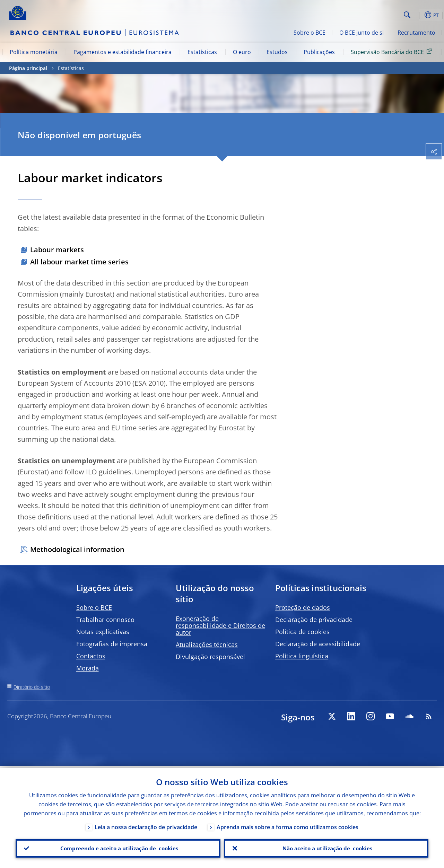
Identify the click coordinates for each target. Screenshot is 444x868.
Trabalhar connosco (105, 620)
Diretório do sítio (32, 687)
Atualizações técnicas (207, 645)
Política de (302, 632)
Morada (88, 668)
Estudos (277, 52)
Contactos (91, 656)
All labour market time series (79, 262)
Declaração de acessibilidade (318, 644)
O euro (242, 52)
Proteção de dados (303, 607)
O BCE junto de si (362, 33)
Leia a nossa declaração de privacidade (146, 825)
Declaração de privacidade (314, 620)
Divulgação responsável (210, 657)
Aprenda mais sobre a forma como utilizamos (288, 825)
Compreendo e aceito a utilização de (118, 848)
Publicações (319, 52)
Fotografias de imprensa (112, 644)
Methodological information (77, 549)
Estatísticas (202, 52)
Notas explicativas (103, 632)
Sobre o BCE (310, 33)
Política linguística (302, 656)
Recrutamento (416, 33)
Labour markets (57, 250)
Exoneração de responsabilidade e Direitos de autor (220, 625)
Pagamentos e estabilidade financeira (123, 52)
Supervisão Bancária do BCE (393, 52)
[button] (418, 15)
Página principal (28, 68)
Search (407, 15)
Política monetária (34, 52)
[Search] (367, 14)
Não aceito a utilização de (326, 848)
